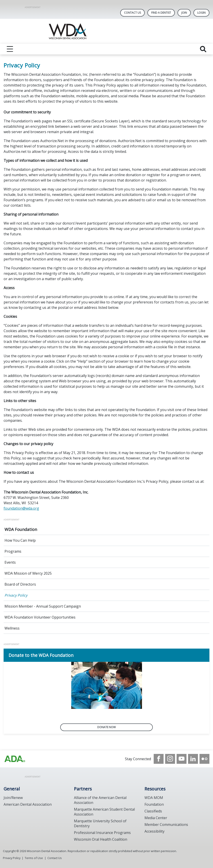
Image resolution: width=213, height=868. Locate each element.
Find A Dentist (161, 13)
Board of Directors (20, 584)
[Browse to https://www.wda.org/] (15, 759)
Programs (13, 551)
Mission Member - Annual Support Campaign (43, 606)
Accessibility (154, 831)
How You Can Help (20, 540)
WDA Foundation (21, 529)
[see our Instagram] (170, 759)
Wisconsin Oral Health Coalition (101, 839)
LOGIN (201, 13)
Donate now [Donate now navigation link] (106, 727)
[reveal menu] (10, 49)
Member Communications (166, 825)
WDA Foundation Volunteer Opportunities (40, 617)
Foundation (154, 804)
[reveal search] (203, 49)
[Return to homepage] (107, 31)
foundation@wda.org (21, 508)
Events (10, 562)
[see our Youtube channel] (182, 759)
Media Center (156, 818)
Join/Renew (13, 798)
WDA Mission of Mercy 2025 (28, 573)
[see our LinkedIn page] (193, 759)
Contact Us (132, 13)
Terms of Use (34, 858)
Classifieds (153, 811)
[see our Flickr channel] (204, 759)
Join (184, 13)
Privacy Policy (16, 595)
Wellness (12, 628)
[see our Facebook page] (159, 759)
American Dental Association (28, 804)
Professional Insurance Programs (102, 833)
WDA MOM (154, 798)
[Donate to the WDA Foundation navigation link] (106, 655)
